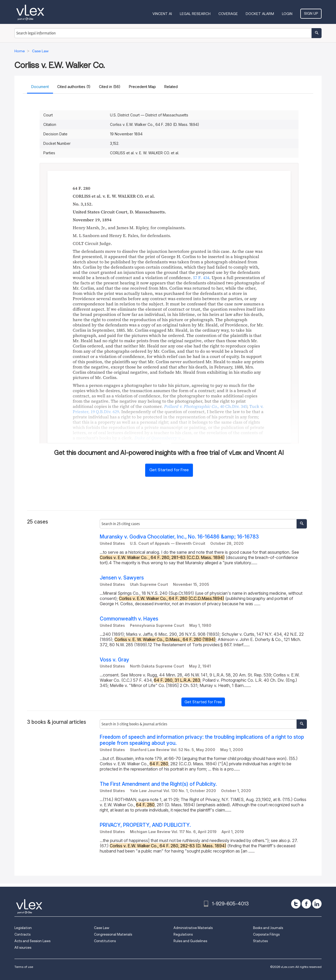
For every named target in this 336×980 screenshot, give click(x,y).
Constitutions (105, 941)
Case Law (102, 928)
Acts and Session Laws (32, 941)
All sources (23, 948)
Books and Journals (268, 928)
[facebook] (306, 904)
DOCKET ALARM (260, 14)
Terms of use (24, 967)
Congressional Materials (113, 934)
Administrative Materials (193, 928)
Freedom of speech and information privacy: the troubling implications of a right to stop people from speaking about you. (202, 740)
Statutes (260, 941)
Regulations (183, 934)
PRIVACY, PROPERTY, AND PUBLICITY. (145, 825)
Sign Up (311, 13)
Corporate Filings (266, 934)
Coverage (228, 14)
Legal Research (195, 14)
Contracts (22, 934)
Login (287, 14)
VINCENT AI (162, 14)
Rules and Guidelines (190, 941)
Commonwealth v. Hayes (129, 619)
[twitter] (296, 904)
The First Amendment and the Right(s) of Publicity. (158, 784)
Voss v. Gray (114, 660)
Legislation (23, 928)
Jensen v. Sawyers (122, 578)
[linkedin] (317, 904)
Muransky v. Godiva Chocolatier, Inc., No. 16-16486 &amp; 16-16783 (179, 537)
